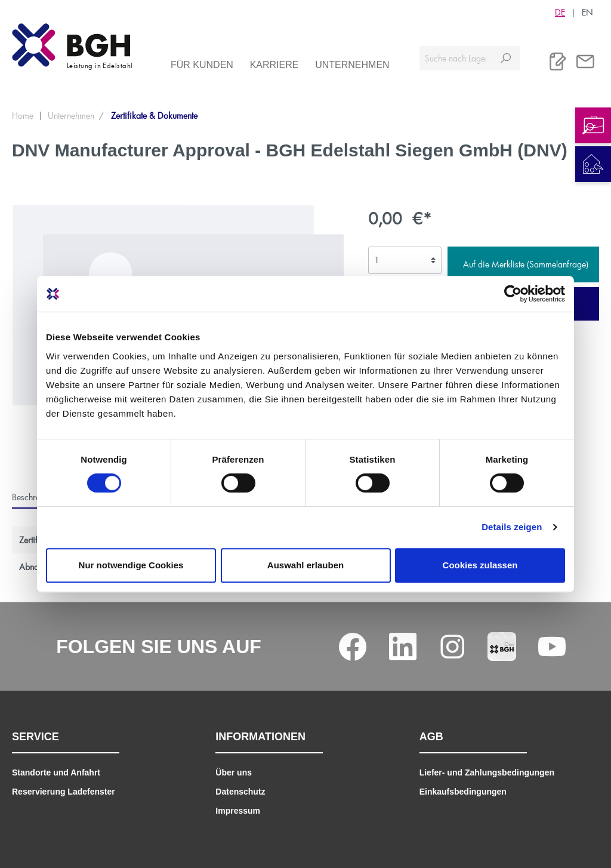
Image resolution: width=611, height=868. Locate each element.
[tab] (36, 497)
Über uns (234, 772)
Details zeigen (512, 527)
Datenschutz (240, 792)
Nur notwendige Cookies (131, 565)
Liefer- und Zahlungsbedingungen (487, 772)
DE (560, 12)
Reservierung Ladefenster (64, 792)
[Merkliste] (558, 61)
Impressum (238, 811)
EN (587, 12)
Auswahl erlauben (305, 565)
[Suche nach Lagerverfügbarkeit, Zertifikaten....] (456, 58)
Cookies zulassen (480, 565)
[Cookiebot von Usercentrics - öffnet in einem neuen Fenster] (513, 294)
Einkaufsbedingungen (463, 792)
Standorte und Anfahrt (56, 772)
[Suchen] (506, 58)
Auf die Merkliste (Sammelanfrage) (526, 264)
